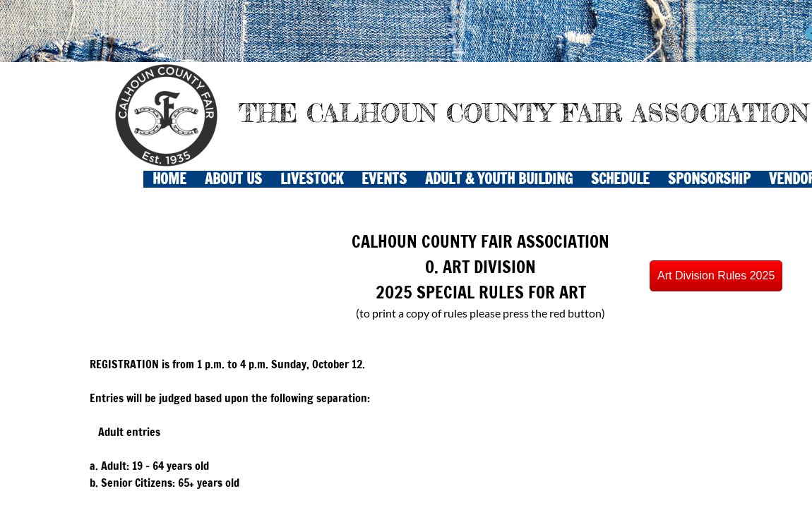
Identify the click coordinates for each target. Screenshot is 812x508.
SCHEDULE (620, 179)
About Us (233, 179)
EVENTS (384, 179)
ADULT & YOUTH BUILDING (499, 179)
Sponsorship (709, 179)
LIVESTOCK (312, 179)
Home (169, 179)
